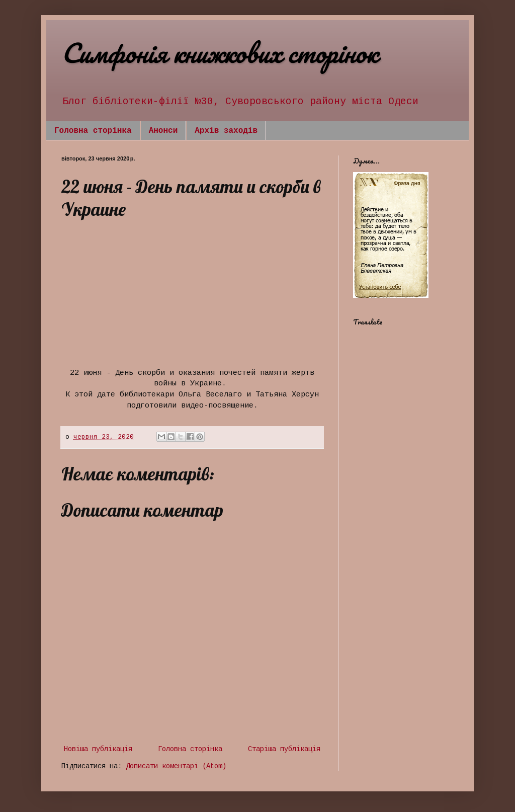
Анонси (163, 131)
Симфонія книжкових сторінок (219, 53)
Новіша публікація (98, 749)
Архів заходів (226, 131)
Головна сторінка (93, 131)
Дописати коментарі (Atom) (176, 766)
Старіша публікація (284, 749)
